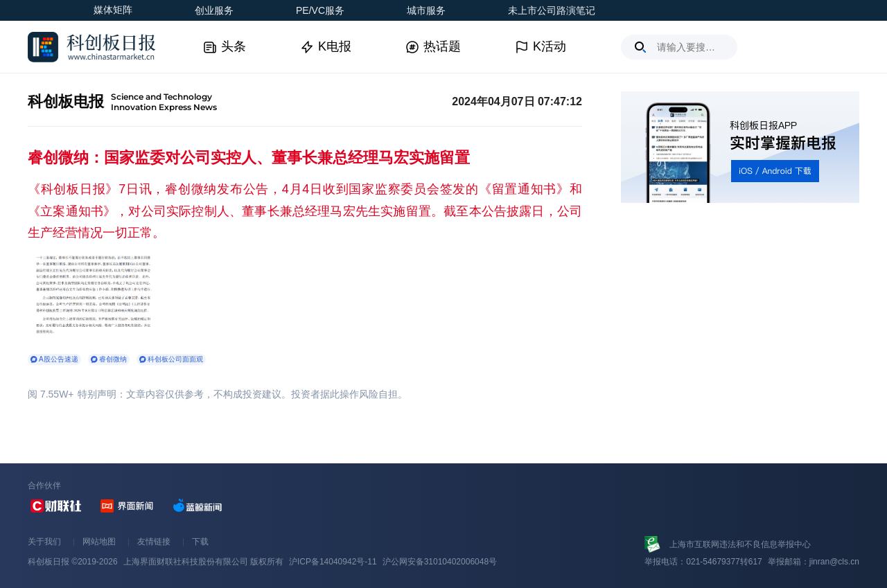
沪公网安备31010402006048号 (440, 562)
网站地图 (99, 542)
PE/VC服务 (320, 10)
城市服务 (426, 10)
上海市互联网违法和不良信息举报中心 (740, 544)
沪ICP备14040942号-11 (333, 562)
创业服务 (214, 10)
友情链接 (154, 542)
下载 (200, 542)
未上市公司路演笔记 (552, 10)
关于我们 (44, 542)
